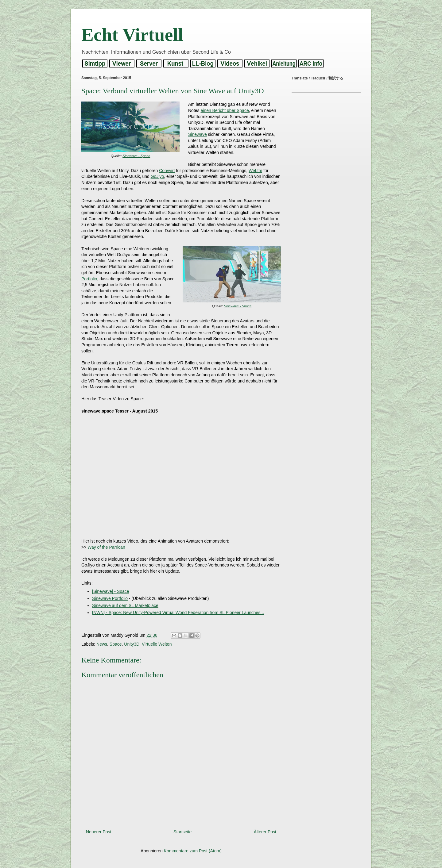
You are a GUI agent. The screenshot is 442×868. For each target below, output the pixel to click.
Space (116, 644)
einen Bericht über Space (225, 110)
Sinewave (198, 134)
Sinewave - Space (136, 156)
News (102, 644)
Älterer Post (265, 832)
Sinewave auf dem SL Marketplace (125, 605)
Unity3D (132, 644)
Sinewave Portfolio (110, 598)
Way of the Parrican (106, 547)
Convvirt (167, 171)
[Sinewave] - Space (111, 591)
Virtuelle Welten (157, 644)
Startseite (182, 832)
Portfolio (89, 279)
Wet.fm (255, 171)
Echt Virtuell (132, 35)
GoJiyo (157, 176)
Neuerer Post (99, 832)
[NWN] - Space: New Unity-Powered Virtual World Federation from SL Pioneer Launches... (178, 613)
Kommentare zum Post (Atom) (193, 851)
